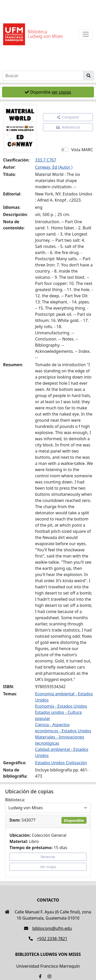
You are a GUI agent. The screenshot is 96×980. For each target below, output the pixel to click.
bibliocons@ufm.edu (48, 928)
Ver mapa (48, 867)
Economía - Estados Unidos (61, 706)
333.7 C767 (46, 160)
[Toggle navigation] (86, 34)
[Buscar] (43, 76)
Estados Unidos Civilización (61, 763)
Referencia (68, 127)
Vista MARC (82, 150)
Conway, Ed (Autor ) (54, 167)
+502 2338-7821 (48, 939)
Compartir (68, 117)
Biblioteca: (15, 800)
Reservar (48, 857)
